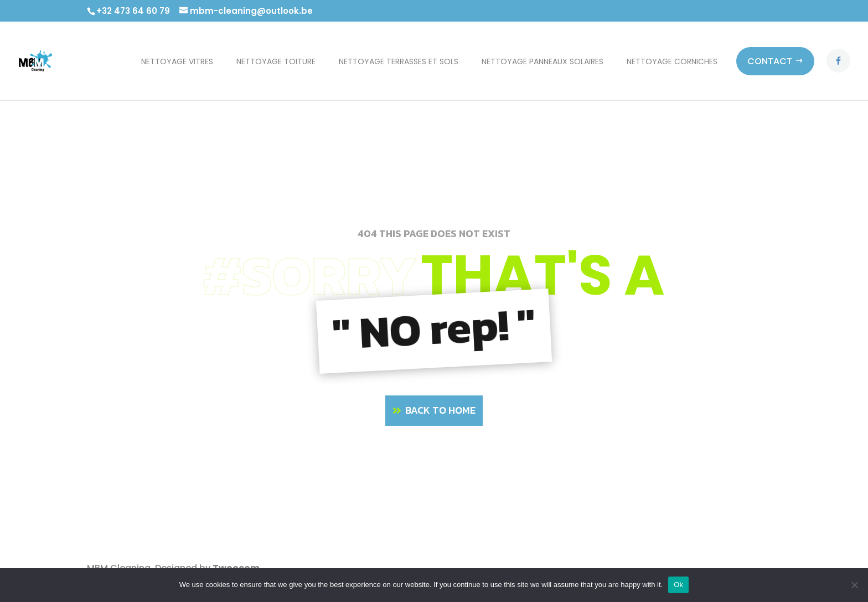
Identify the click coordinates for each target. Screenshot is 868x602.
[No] (854, 585)
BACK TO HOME (440, 410)
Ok (678, 585)
